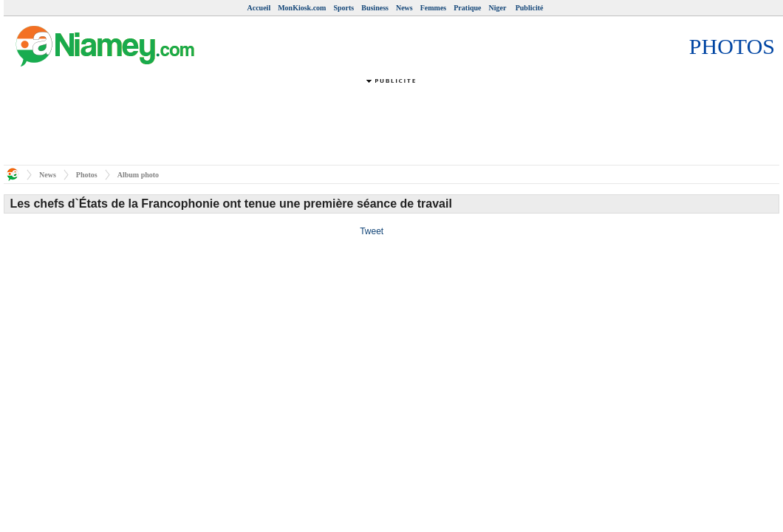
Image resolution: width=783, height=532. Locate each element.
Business (375, 8)
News (404, 8)
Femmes (434, 8)
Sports (343, 8)
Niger (498, 8)
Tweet (372, 231)
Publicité (530, 8)
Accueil (259, 8)
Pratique (467, 8)
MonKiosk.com (302, 8)
